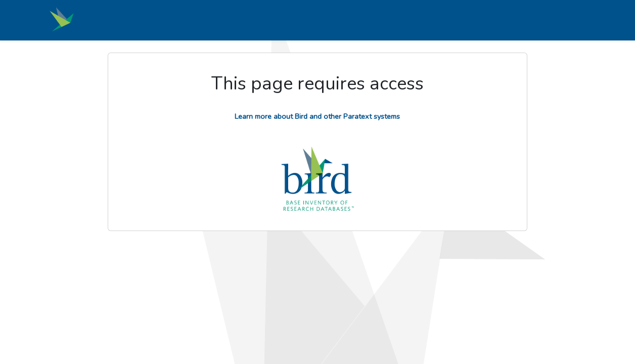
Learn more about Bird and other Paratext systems (317, 116)
